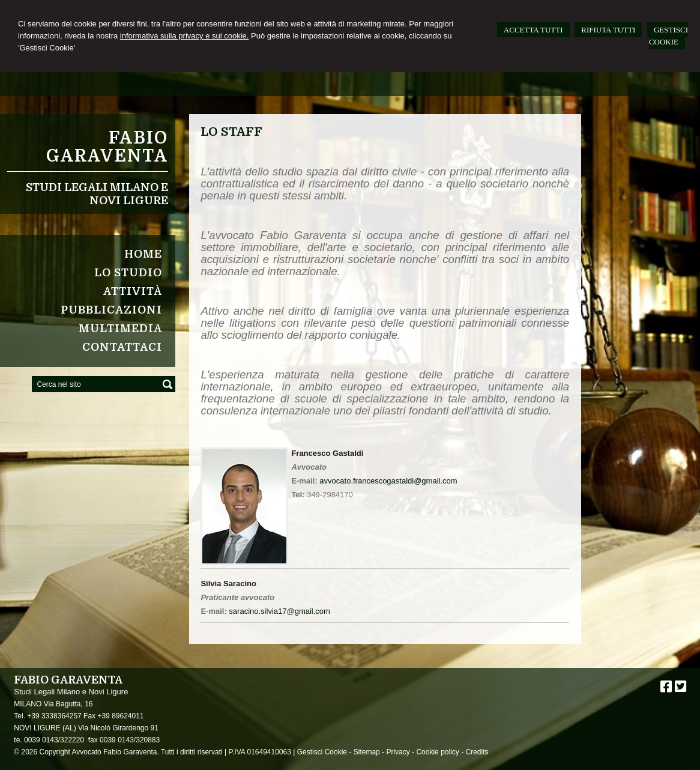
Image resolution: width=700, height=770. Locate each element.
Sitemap (367, 752)
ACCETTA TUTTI (533, 30)
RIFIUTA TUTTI (608, 30)
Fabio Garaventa (107, 147)
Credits (477, 752)
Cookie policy (437, 752)
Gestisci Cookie (322, 752)
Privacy (398, 752)
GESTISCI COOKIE (668, 36)
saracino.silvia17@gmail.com (279, 611)
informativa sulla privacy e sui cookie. (185, 36)
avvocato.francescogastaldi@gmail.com (388, 481)
